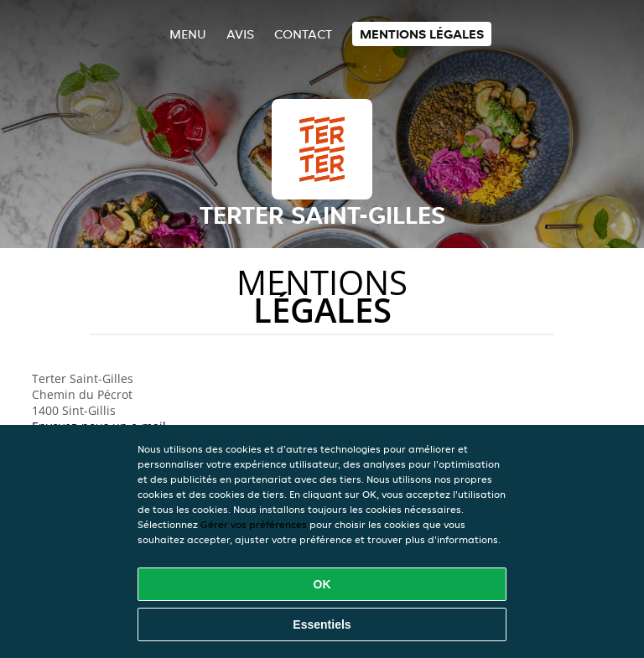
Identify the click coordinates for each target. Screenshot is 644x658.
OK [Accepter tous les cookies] (322, 584)
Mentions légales (422, 34)
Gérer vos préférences (254, 524)
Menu (188, 34)
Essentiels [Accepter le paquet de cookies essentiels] (322, 624)
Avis (240, 34)
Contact (303, 34)
